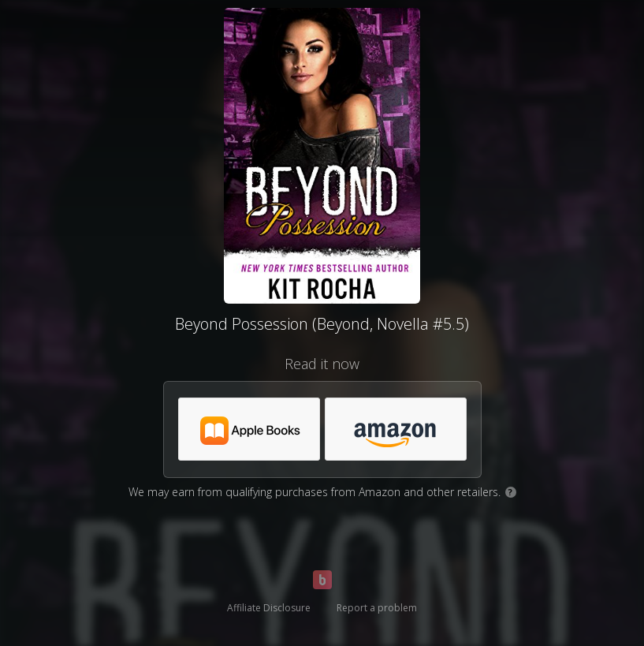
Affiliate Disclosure (269, 608)
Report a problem (377, 608)
